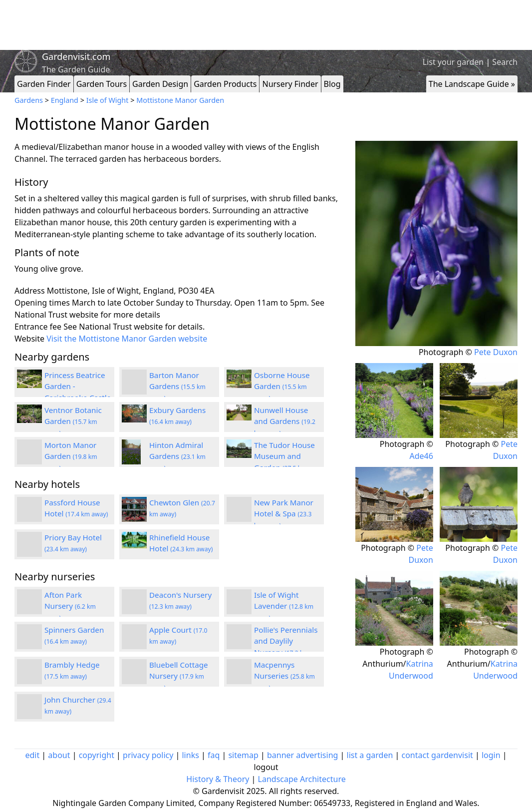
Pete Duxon (496, 352)
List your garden (453, 62)
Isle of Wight (108, 100)
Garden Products (225, 84)
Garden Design (160, 84)
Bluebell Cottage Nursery (179, 676)
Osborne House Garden (282, 387)
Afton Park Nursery (70, 606)
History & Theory (218, 779)
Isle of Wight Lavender (284, 606)
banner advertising (302, 755)
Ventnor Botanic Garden (73, 421)
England (65, 100)
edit (32, 755)
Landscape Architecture (302, 779)
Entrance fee (38, 327)
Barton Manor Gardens (177, 387)
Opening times (42, 303)
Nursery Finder (290, 84)
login (491, 755)
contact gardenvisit (437, 755)
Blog (332, 84)
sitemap (243, 755)
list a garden (370, 755)
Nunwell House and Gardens (285, 421)
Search (505, 62)
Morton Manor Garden (71, 456)
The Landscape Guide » (472, 84)
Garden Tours (102, 84)
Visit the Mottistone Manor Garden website (127, 339)
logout (266, 767)
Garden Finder (44, 84)
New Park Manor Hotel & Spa (284, 514)
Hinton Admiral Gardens (177, 456)
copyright (97, 755)
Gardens (29, 100)
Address (30, 291)
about (59, 755)
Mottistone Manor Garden (180, 100)
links (190, 755)
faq (214, 755)
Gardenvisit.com (76, 56)
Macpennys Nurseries (284, 676)
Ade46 (421, 456)
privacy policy (148, 755)
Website (29, 339)
